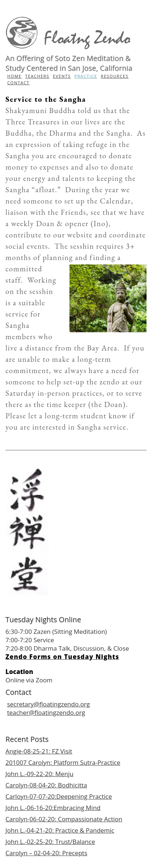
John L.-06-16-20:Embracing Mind (53, 808)
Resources (115, 76)
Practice (86, 76)
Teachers (37, 76)
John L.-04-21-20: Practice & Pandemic (60, 830)
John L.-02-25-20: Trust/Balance (50, 842)
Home (14, 76)
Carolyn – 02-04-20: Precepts (46, 853)
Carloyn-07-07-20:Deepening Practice (59, 796)
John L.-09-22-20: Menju (39, 774)
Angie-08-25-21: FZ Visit (39, 751)
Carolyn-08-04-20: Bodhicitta (46, 785)
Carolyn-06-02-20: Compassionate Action (64, 819)
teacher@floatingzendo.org (46, 712)
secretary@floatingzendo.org (48, 704)
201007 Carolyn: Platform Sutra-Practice (63, 762)
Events (62, 76)
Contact (18, 83)
